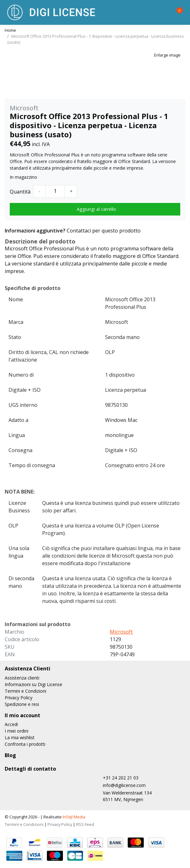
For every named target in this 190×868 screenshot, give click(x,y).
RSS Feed (85, 824)
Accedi (11, 724)
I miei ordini (17, 731)
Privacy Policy (19, 698)
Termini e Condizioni (25, 691)
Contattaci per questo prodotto (104, 231)
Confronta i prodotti (25, 744)
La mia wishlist (20, 737)
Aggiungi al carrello (96, 209)
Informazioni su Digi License (34, 684)
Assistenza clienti (22, 678)
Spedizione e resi (22, 704)
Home (10, 30)
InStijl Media (73, 817)
